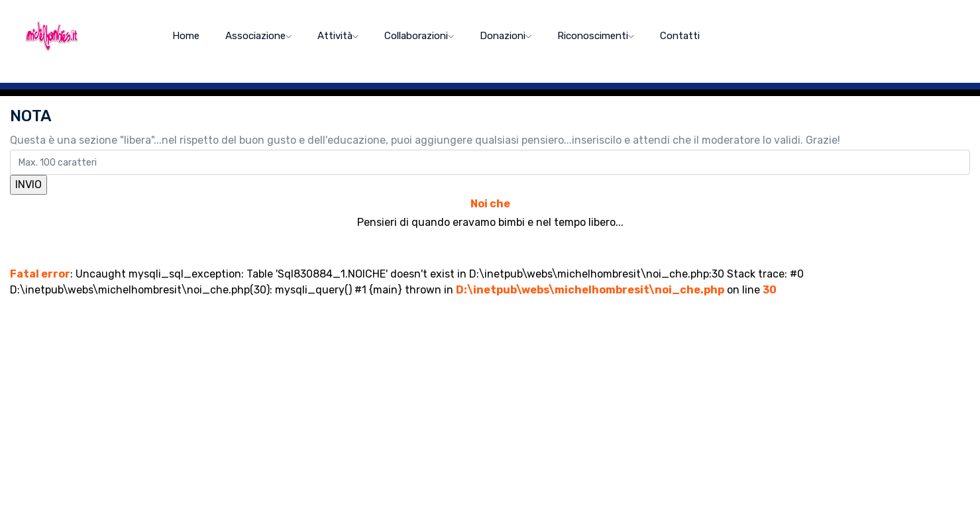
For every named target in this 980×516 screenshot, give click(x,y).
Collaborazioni (419, 36)
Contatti (680, 36)
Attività (338, 36)
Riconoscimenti (596, 36)
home (186, 36)
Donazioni (506, 36)
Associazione (258, 36)
